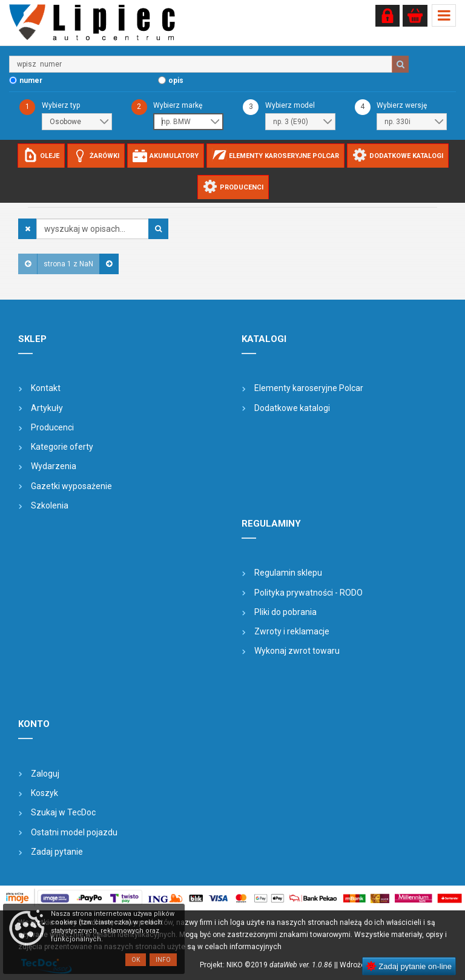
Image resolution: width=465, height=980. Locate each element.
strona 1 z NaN (68, 264)
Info (163, 960)
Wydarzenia (54, 466)
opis (176, 81)
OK (136, 960)
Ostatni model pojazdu (74, 832)
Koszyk (45, 793)
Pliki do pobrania (285, 612)
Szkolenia (50, 505)
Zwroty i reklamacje (292, 631)
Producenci (52, 427)
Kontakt (46, 388)
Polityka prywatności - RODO (308, 593)
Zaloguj (45, 774)
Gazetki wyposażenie (71, 486)
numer (31, 81)
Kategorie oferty (62, 447)
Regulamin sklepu (288, 573)
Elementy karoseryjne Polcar (309, 388)
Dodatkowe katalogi (292, 408)
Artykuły (47, 408)
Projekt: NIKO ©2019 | (268, 965)
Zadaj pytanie (57, 852)
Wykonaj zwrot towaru (297, 651)
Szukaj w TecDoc (63, 812)
